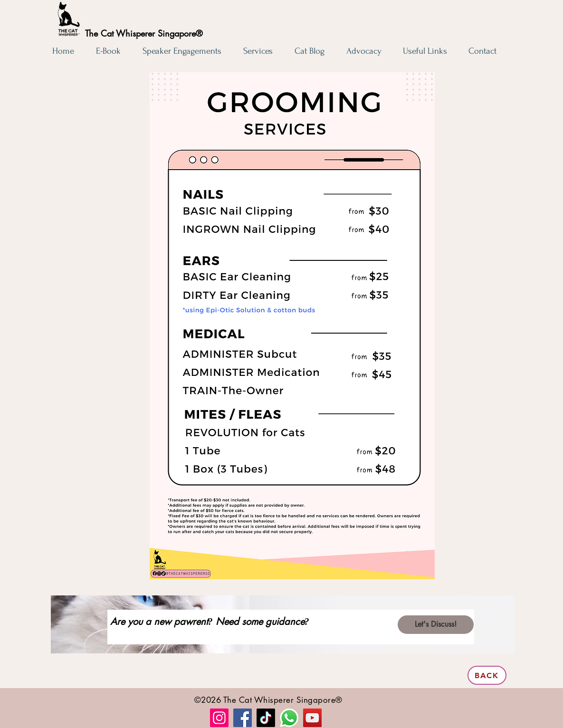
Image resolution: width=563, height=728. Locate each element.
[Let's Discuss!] (436, 625)
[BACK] (487, 675)
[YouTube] (312, 718)
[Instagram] (219, 718)
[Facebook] (243, 718)
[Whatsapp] (289, 718)
